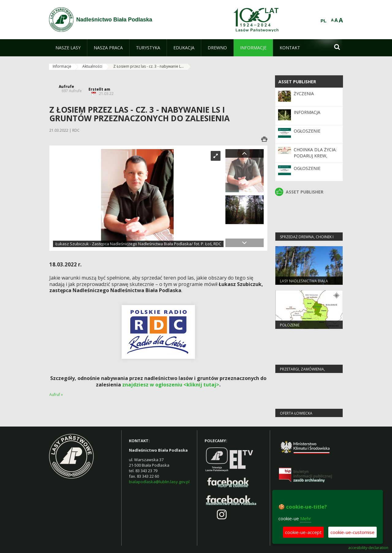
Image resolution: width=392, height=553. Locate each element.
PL (324, 21)
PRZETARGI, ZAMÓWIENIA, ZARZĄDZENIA (302, 372)
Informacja (307, 112)
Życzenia (304, 94)
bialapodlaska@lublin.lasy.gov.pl (159, 482)
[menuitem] (68, 48)
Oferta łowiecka (296, 413)
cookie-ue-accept (303, 532)
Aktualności (92, 66)
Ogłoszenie (307, 131)
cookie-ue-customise (352, 532)
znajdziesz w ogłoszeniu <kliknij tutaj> (171, 385)
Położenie (290, 325)
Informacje (62, 66)
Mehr (306, 518)
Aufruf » (56, 395)
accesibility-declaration (368, 548)
